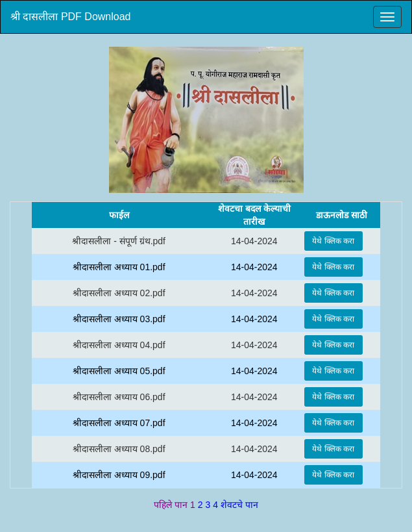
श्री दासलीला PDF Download (71, 17)
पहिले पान (172, 505)
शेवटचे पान (239, 505)
